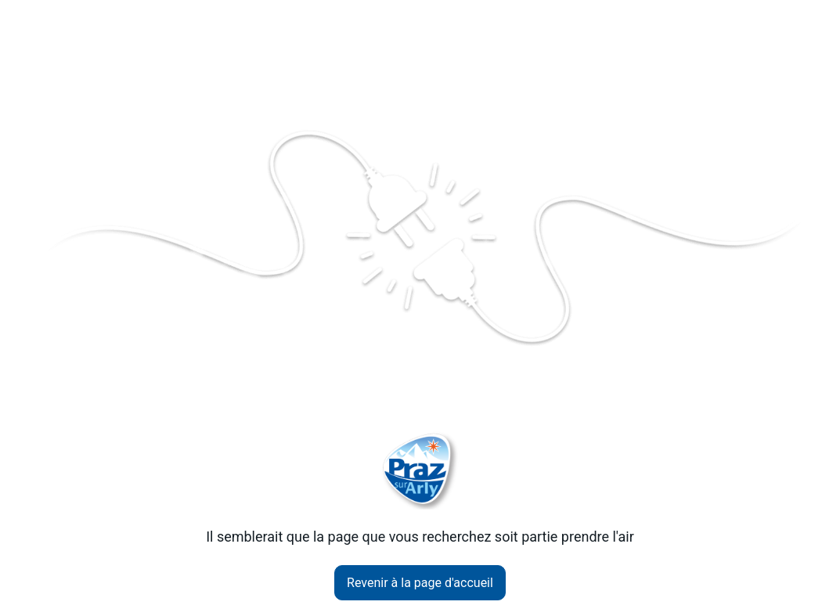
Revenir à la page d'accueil (420, 583)
